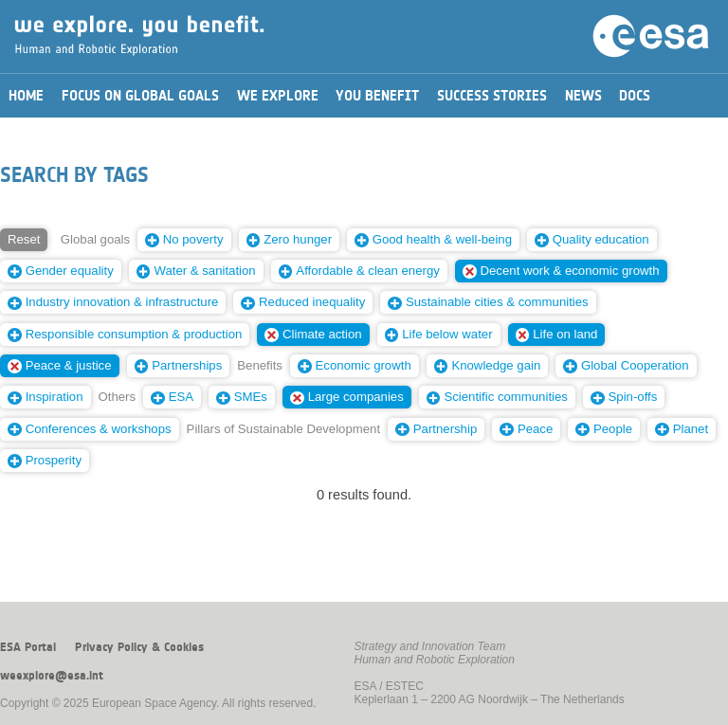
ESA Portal (28, 647)
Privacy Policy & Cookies (139, 647)
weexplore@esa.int (52, 676)
